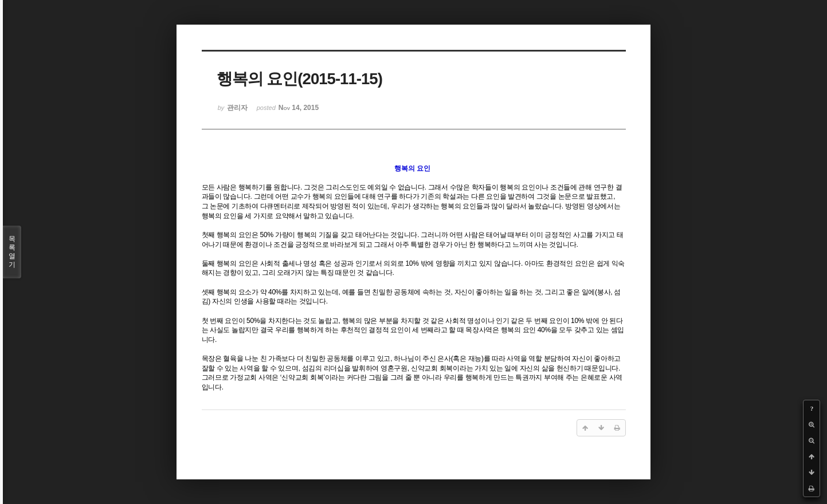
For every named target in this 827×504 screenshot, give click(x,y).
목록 (12, 252)
